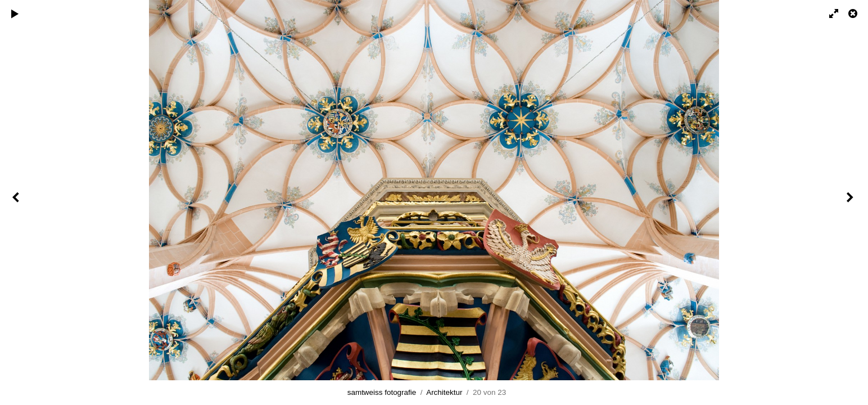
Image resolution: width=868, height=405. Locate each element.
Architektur (444, 392)
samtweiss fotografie (382, 392)
